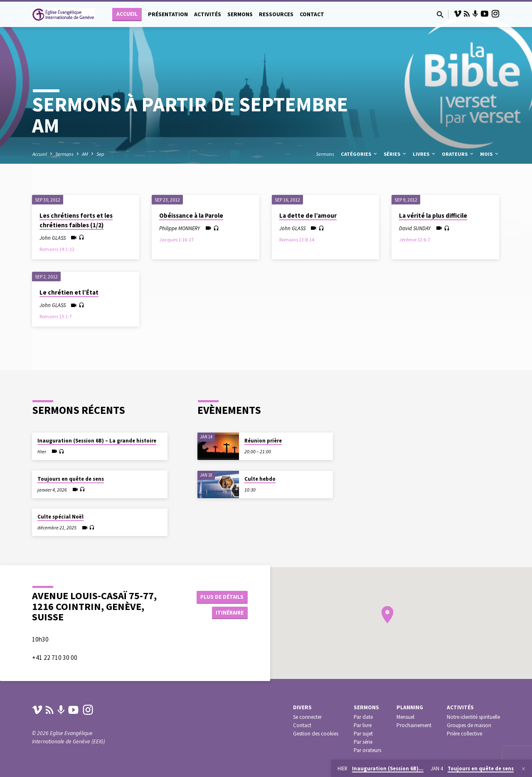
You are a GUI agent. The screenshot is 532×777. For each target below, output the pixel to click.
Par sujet (363, 734)
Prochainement (414, 725)
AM (85, 154)
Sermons (240, 14)
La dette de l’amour (308, 215)
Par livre (363, 725)
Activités (208, 14)
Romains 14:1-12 (57, 249)
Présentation (168, 14)
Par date (363, 717)
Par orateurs (367, 750)
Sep (100, 154)
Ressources (276, 14)
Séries (395, 154)
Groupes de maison (469, 725)
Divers (302, 707)
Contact (312, 14)
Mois (490, 154)
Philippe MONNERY (180, 228)
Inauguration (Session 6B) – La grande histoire (97, 441)
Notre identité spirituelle (473, 717)
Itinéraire (227, 613)
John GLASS (53, 238)
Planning (410, 707)
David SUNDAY (415, 228)
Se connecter (307, 717)
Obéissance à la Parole (191, 215)
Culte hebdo (260, 479)
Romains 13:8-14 (297, 240)
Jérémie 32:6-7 (415, 240)
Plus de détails (222, 596)
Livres (425, 154)
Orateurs (458, 154)
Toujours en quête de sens (71, 479)
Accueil (127, 14)
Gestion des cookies (316, 734)
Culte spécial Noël (60, 517)
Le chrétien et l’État (69, 292)
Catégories (360, 154)
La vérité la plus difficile (433, 215)
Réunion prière (263, 441)
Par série (363, 742)
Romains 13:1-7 (56, 316)
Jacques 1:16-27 (176, 240)
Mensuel (405, 717)
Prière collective (464, 734)
